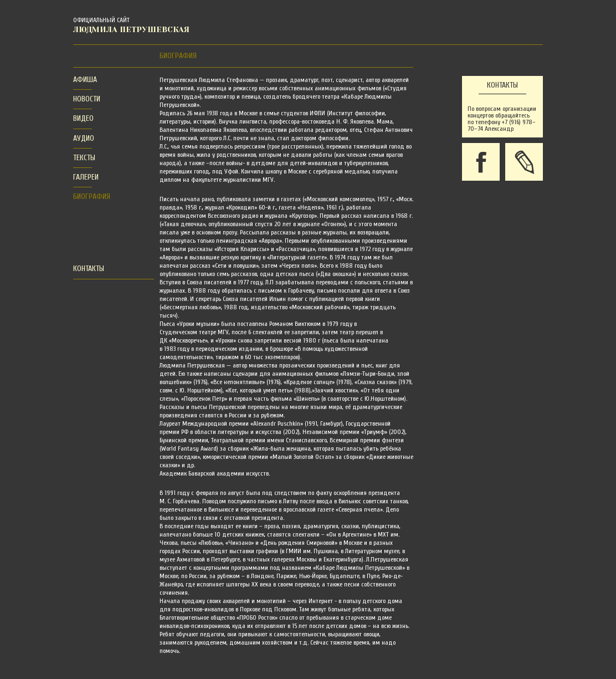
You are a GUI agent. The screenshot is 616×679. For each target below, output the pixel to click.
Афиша (85, 80)
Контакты (89, 269)
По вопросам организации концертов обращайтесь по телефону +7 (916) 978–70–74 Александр (502, 119)
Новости (87, 99)
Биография (92, 196)
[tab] (83, 80)
